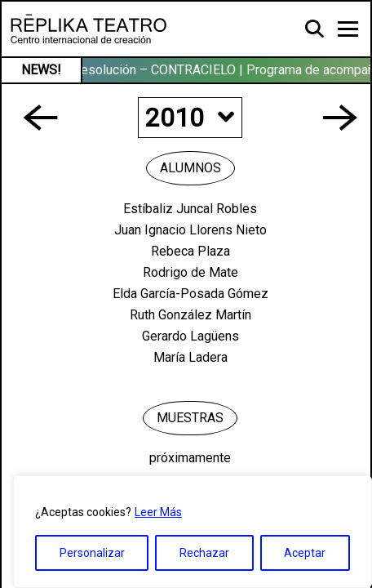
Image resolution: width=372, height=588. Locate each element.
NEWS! (41, 70)
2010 (190, 118)
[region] (193, 532)
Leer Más (158, 512)
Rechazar (204, 553)
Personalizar (92, 553)
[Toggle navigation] (348, 29)
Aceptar (305, 553)
